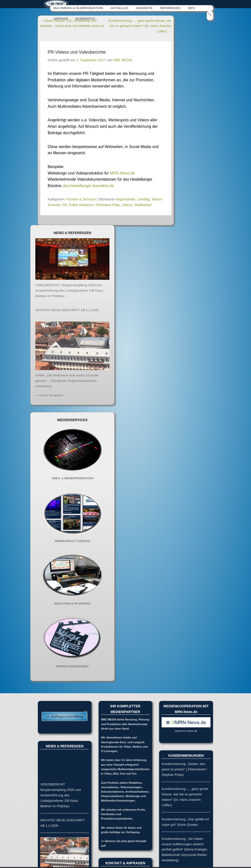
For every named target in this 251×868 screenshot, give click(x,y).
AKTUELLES (119, 9)
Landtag (143, 200)
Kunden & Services (81, 200)
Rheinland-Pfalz (108, 206)
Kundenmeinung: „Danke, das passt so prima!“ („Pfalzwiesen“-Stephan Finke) (185, 770)
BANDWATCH (85, 20)
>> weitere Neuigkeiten (49, 396)
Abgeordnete (125, 200)
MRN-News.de (122, 174)
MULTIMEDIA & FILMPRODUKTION (78, 9)
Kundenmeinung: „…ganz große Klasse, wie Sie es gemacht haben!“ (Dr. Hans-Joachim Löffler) (140, 27)
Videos (127, 206)
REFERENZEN (170, 9)
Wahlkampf (143, 206)
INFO (191, 9)
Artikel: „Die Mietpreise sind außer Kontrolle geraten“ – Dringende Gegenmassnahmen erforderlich (67, 382)
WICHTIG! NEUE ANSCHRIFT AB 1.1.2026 (67, 311)
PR (64, 206)
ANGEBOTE (144, 9)
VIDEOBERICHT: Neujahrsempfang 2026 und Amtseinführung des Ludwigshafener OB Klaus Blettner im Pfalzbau (69, 292)
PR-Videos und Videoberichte (77, 53)
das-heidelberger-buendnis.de (88, 187)
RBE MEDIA (123, 61)
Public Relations (81, 206)
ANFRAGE (61, 20)
